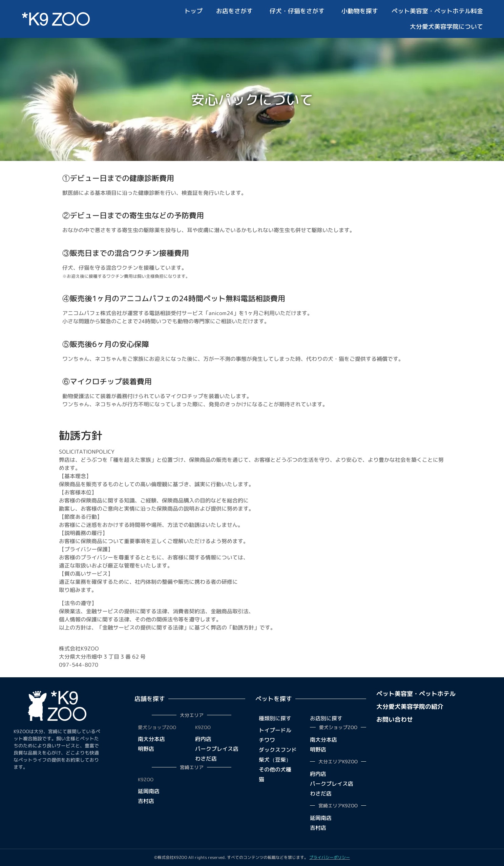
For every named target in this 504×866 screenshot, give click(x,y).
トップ (193, 11)
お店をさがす (236, 11)
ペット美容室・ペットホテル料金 (437, 11)
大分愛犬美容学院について (446, 27)
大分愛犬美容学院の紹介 (410, 707)
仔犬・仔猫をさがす (299, 11)
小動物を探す (360, 11)
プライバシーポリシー (330, 857)
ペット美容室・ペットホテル (416, 694)
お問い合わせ (395, 719)
